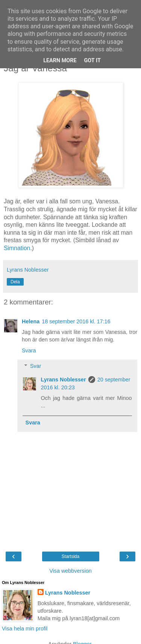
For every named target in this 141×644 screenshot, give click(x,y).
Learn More (60, 61)
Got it (92, 61)
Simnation (17, 248)
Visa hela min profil (25, 629)
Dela (15, 282)
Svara (29, 350)
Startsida (70, 556)
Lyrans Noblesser (63, 380)
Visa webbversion (70, 571)
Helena (31, 321)
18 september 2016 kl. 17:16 (76, 321)
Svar (36, 366)
